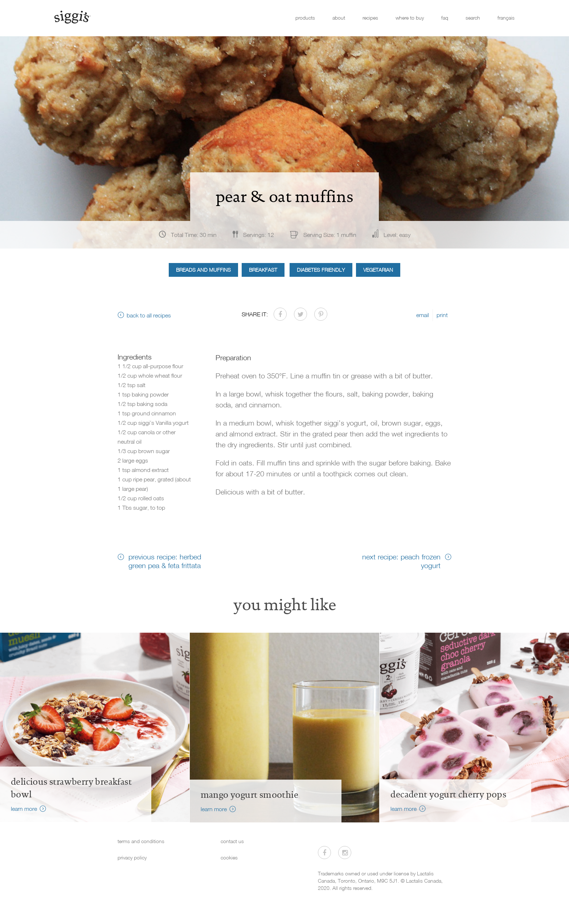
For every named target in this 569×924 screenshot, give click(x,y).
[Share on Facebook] (280, 314)
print (442, 315)
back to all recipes (149, 315)
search (473, 18)
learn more (24, 809)
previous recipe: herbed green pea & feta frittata (165, 561)
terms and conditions (141, 841)
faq (445, 18)
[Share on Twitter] (300, 314)
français (506, 18)
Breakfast (263, 270)
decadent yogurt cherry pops (448, 794)
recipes (370, 18)
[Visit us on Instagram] (345, 853)
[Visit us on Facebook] (324, 853)
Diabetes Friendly (321, 270)
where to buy (410, 18)
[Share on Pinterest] (321, 314)
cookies (229, 857)
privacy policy (132, 857)
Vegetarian (378, 270)
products (305, 18)
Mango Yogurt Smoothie (249, 795)
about (339, 18)
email (423, 315)
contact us (232, 841)
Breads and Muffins (203, 270)
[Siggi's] (72, 17)
